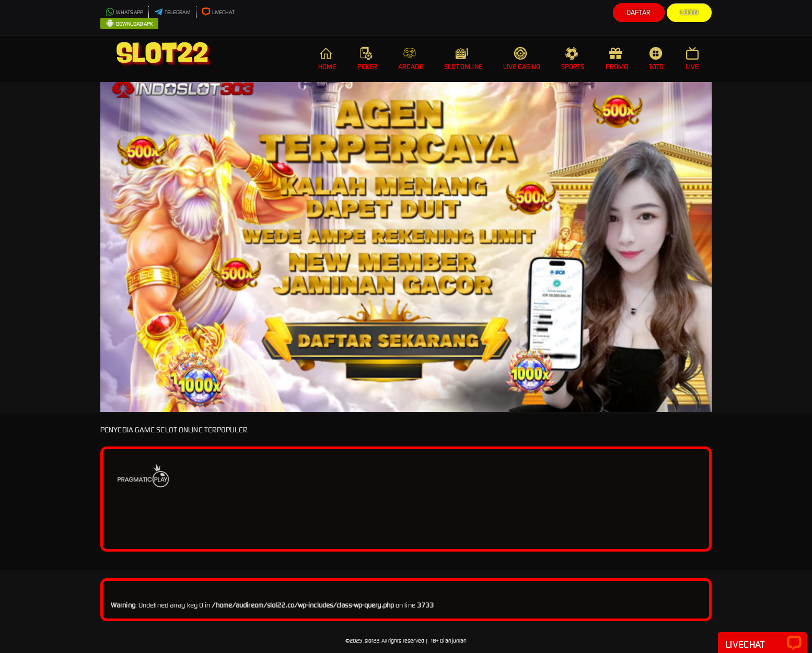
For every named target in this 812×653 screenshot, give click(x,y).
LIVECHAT (218, 12)
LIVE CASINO (522, 59)
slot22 (372, 641)
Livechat (762, 644)
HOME (327, 59)
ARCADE (411, 59)
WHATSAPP (124, 12)
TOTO (657, 59)
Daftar (639, 12)
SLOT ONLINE (463, 59)
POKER (368, 59)
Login (689, 12)
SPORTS (573, 59)
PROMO (617, 59)
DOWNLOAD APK (129, 24)
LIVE (693, 59)
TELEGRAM (172, 12)
